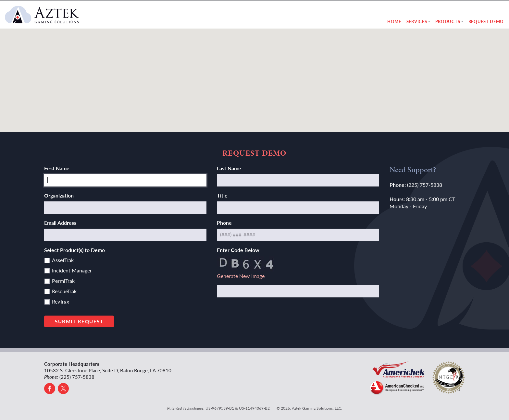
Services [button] (417, 21)
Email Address (60, 223)
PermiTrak (63, 281)
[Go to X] (63, 389)
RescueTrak (64, 291)
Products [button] (448, 21)
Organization (59, 195)
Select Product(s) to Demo (74, 250)
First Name (57, 168)
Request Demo (486, 21)
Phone (224, 223)
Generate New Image (241, 276)
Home (394, 21)
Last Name (229, 168)
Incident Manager (72, 270)
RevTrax (61, 301)
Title (222, 195)
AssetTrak (63, 260)
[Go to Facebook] (50, 389)
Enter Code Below (238, 250)
